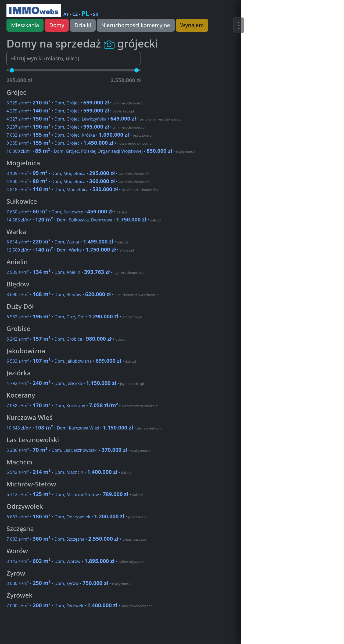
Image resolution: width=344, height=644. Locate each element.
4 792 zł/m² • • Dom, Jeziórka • (75, 383)
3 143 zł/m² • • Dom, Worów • (76, 561)
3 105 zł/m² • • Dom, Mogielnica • (79, 173)
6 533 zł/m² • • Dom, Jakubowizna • (71, 361)
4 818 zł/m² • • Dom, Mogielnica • (83, 190)
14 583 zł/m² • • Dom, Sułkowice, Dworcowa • (84, 220)
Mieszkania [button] (25, 25)
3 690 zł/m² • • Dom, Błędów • (83, 294)
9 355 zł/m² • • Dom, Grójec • (79, 143)
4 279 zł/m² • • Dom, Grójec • (70, 111)
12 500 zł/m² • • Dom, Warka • (70, 250)
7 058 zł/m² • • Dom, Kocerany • (82, 406)
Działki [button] (83, 25)
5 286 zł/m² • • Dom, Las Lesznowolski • (78, 450)
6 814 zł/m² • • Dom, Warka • (67, 242)
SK (96, 14)
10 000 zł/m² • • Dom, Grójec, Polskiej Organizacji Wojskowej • (101, 151)
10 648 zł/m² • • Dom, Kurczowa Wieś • (84, 428)
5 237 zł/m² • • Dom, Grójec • (76, 127)
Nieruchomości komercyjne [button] (136, 25)
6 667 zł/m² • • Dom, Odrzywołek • (77, 517)
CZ (75, 14)
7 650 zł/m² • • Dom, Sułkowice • (67, 212)
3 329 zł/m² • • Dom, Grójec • (76, 103)
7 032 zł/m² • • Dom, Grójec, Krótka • (79, 135)
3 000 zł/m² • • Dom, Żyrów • (69, 583)
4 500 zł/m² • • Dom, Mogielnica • (79, 181)
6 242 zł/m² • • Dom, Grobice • (66, 339)
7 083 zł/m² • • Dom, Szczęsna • (77, 539)
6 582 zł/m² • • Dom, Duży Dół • (74, 317)
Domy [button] (57, 25)
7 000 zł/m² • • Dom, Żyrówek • (80, 606)
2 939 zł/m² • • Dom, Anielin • (75, 272)
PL (85, 13)
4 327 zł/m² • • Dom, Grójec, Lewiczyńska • (94, 119)
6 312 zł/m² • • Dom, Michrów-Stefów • (75, 494)
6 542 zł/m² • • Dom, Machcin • (69, 472)
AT (66, 14)
